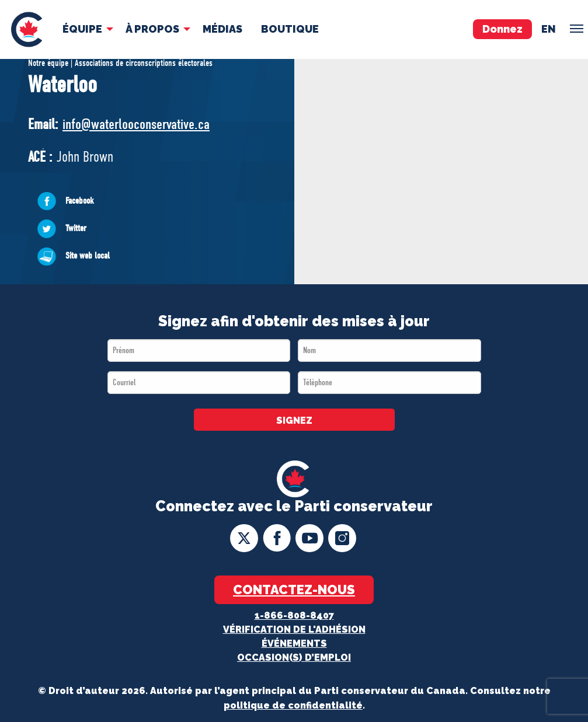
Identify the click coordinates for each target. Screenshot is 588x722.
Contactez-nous (294, 590)
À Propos (152, 29)
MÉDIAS (222, 29)
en (549, 29)
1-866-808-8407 (294, 615)
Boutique (290, 29)
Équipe (82, 29)
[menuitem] (27, 29)
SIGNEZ (294, 421)
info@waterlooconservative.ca (136, 124)
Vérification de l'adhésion (294, 629)
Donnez (502, 29)
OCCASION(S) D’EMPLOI (294, 658)
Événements (294, 643)
